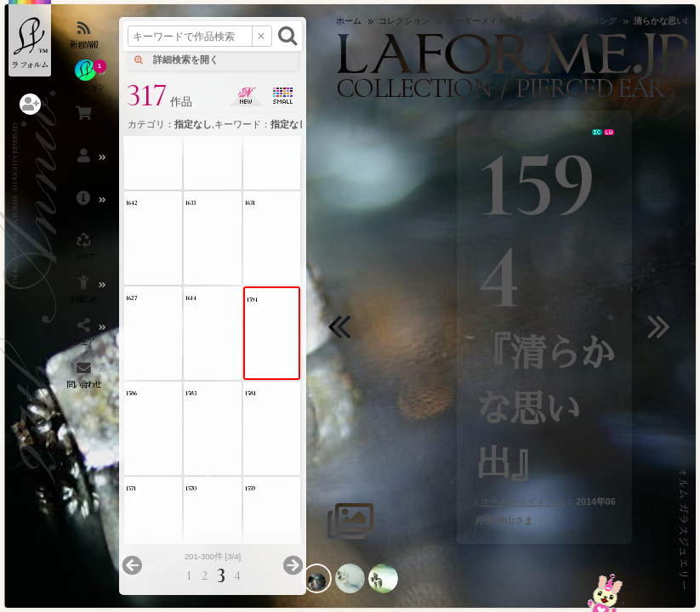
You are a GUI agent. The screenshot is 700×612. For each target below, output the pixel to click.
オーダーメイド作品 (523, 501)
